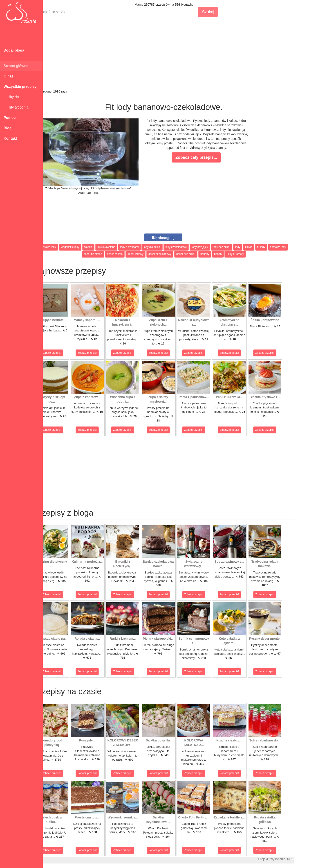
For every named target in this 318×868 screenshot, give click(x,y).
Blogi (8, 128)
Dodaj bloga (14, 50)
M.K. (301, 859)
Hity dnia (13, 97)
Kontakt (10, 138)
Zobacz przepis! (63, 353)
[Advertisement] (175, 53)
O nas (9, 76)
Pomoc (10, 118)
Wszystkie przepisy (20, 87)
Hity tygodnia (16, 107)
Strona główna (16, 66)
